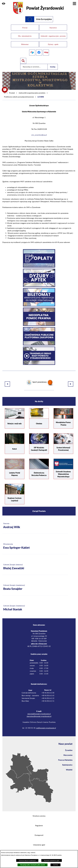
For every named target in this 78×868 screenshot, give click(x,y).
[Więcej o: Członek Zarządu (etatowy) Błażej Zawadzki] (35, 566)
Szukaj (53, 67)
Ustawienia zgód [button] (39, 844)
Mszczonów (68, 754)
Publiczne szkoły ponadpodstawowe (19, 97)
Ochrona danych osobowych (27, 861)
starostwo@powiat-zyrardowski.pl (39, 715)
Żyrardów (69, 749)
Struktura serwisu (39, 815)
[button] (4, 4)
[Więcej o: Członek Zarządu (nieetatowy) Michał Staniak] (35, 607)
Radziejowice (67, 764)
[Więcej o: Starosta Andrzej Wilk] (35, 525)
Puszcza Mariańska (65, 759)
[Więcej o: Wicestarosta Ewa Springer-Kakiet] (35, 545)
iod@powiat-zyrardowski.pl (46, 727)
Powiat (12, 93)
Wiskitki (69, 769)
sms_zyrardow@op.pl (39, 135)
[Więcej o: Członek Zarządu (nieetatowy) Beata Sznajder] (35, 586)
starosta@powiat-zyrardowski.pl (39, 713)
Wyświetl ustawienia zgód (52, 861)
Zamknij (55, 865)
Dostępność (39, 834)
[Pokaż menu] (74, 4)
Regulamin (39, 825)
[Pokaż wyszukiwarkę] (23, 61)
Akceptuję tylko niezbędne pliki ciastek (33, 865)
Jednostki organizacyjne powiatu (32, 93)
